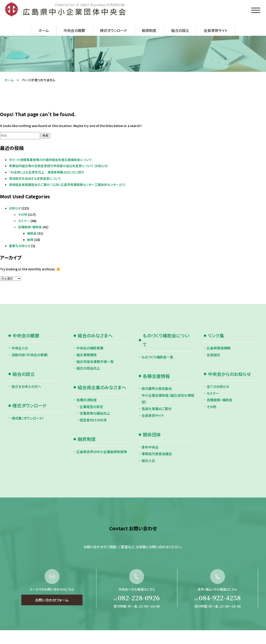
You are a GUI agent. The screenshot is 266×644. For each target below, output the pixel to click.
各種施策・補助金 (30, 227)
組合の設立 (180, 30)
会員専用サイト (216, 30)
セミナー (24, 221)
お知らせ (15, 208)
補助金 (32, 233)
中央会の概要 (74, 30)
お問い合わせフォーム (52, 614)
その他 (23, 214)
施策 (30, 240)
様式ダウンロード (114, 30)
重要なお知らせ (20, 246)
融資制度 (149, 30)
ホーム (44, 30)
